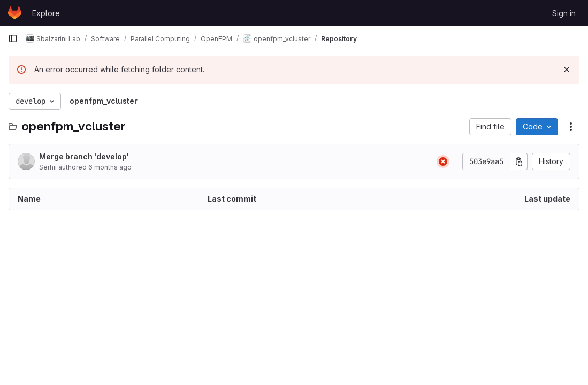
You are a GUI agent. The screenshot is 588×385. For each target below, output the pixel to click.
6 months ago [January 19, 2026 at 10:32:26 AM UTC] (110, 167)
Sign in (564, 13)
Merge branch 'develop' (84, 156)
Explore (46, 13)
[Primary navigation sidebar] (13, 38)
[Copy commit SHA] (519, 161)
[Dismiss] (567, 70)
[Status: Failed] (443, 161)
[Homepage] (15, 13)
